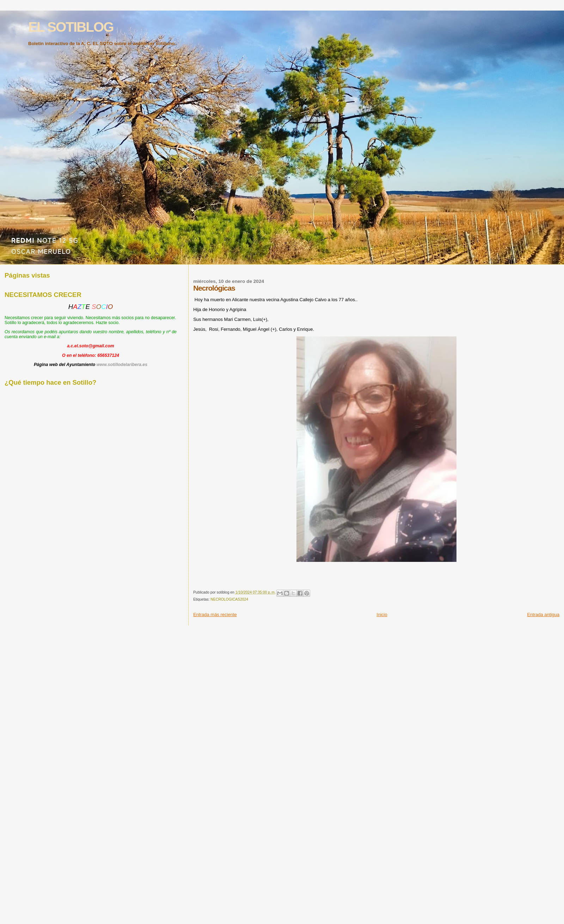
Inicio (382, 615)
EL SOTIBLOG (71, 27)
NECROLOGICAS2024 (229, 599)
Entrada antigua (543, 615)
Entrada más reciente (215, 615)
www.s (103, 365)
